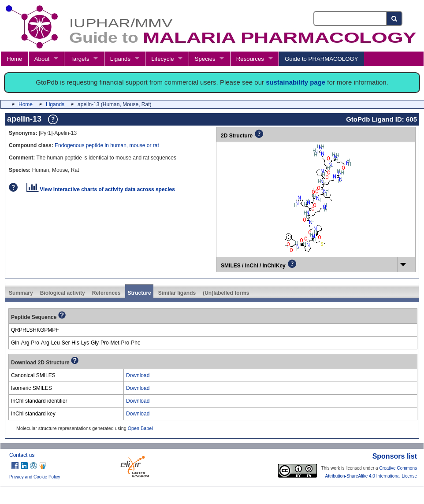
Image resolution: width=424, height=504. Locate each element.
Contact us (22, 455)
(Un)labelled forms (226, 293)
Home (14, 59)
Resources (250, 59)
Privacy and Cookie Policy (35, 477)
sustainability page (296, 82)
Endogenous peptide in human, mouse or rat (107, 145)
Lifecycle (162, 59)
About (42, 59)
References (106, 293)
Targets (80, 59)
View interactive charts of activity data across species (101, 189)
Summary (21, 293)
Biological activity (63, 293)
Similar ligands (177, 293)
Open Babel (140, 428)
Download (138, 375)
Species (205, 59)
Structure (139, 293)
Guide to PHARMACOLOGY (321, 59)
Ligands (120, 59)
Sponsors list (395, 456)
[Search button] (395, 19)
